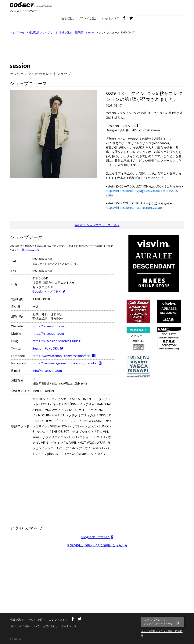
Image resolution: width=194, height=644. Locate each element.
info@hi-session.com (47, 371)
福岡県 (79, 32)
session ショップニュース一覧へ (97, 225)
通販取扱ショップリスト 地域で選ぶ (50, 32)
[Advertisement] (97, 48)
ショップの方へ (159, 622)
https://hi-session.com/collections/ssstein (135, 208)
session (91, 32)
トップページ (18, 32)
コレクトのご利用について (24, 626)
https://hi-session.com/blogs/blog (56, 341)
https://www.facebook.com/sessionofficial (62, 356)
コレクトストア (110, 18)
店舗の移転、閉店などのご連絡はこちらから (97, 545)
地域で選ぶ (68, 18)
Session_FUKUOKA (46, 348)
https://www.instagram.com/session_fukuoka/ (65, 363)
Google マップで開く (47, 291)
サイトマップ (69, 626)
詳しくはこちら (31, 249)
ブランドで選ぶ (88, 18)
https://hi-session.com (48, 326)
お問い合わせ (50, 626)
